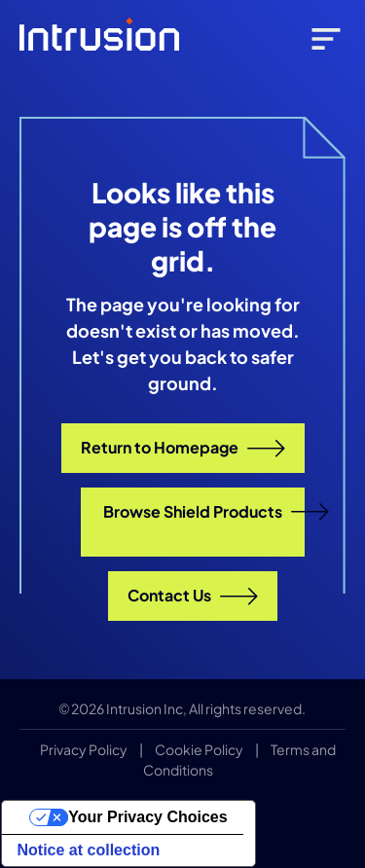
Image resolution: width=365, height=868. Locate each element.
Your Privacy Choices (147, 817)
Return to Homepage (183, 448)
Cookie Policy (199, 749)
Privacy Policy (84, 749)
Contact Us (193, 596)
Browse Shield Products (204, 512)
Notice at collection (89, 850)
